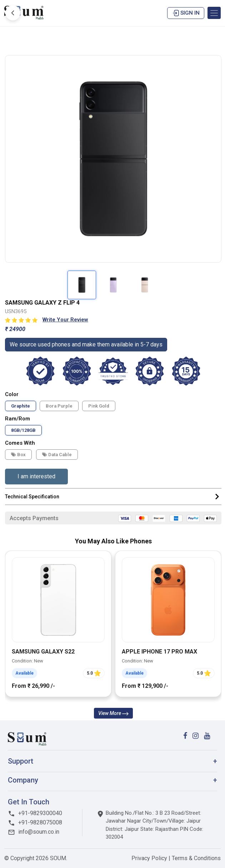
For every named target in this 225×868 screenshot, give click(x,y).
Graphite (21, 406)
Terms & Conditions (196, 858)
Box (18, 455)
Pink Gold (99, 406)
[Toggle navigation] (214, 13)
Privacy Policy (150, 858)
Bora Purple (59, 406)
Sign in (186, 13)
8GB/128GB (23, 430)
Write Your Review (65, 320)
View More (113, 713)
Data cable (57, 455)
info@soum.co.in (34, 832)
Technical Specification (113, 497)
